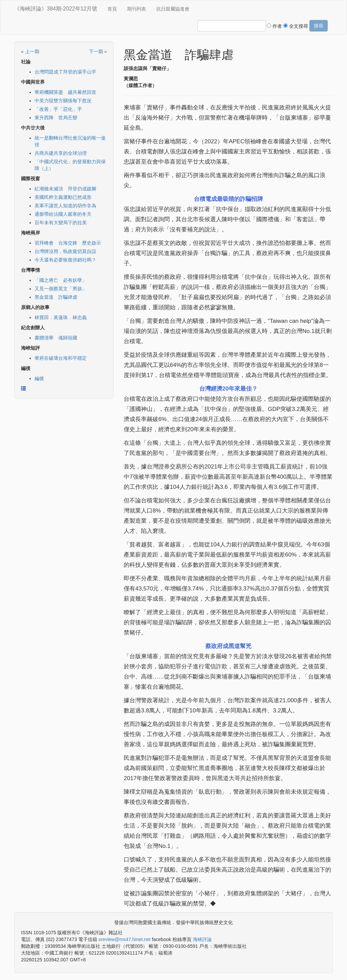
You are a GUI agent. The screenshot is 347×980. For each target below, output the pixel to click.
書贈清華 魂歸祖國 (56, 338)
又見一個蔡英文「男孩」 (61, 289)
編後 (39, 378)
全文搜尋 (296, 26)
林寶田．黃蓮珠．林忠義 (61, 317)
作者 (274, 26)
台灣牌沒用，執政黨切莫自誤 (65, 251)
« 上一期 (30, 51)
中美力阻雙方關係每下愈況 (63, 101)
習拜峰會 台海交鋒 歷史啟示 (68, 243)
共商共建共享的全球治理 (61, 153)
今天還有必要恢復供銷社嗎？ (65, 260)
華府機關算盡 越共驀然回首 (65, 92)
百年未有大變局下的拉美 (61, 223)
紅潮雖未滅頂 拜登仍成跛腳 (65, 189)
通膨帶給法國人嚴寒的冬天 (63, 214)
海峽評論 (202, 939)
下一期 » (98, 51)
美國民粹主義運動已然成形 (63, 197)
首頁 (112, 9)
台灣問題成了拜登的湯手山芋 (65, 72)
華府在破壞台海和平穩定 (61, 358)
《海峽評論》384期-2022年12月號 (56, 9)
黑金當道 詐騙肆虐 (56, 297)
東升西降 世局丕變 (56, 118)
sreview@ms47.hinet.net (125, 939)
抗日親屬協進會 (173, 9)
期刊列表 (137, 9)
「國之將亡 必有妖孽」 (61, 280)
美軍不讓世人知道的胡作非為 (65, 206)
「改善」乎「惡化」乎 (58, 109)
